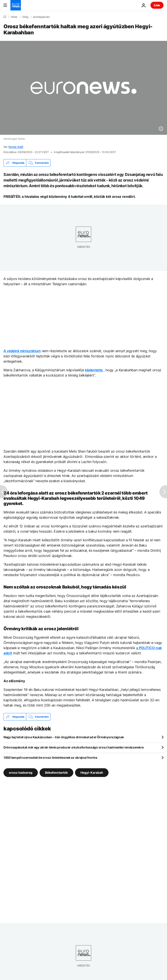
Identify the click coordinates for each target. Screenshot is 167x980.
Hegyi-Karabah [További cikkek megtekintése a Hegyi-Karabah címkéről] (92, 772)
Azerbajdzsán (41, 17)
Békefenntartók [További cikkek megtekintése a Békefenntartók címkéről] (56, 772)
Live (157, 5)
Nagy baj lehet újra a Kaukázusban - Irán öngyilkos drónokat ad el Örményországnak (64, 737)
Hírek (14, 17)
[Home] (5, 17)
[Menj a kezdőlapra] (16, 5)
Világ (25, 17)
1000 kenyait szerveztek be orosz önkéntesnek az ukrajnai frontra (50, 757)
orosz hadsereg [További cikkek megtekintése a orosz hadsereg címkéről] (21, 772)
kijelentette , (95, 370)
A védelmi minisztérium (22, 351)
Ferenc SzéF (16, 147)
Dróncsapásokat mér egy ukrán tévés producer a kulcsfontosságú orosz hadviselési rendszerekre (73, 747)
